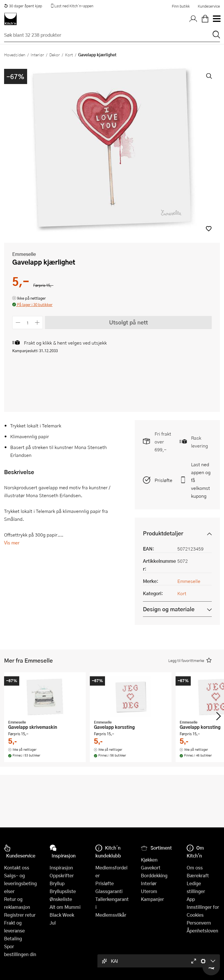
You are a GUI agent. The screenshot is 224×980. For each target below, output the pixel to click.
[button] (209, 229)
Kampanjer (152, 899)
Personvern (199, 923)
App (191, 899)
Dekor (55, 55)
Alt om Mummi (65, 907)
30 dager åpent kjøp (23, 6)
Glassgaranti (109, 891)
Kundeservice (209, 6)
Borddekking (154, 875)
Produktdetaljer (163, 533)
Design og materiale (169, 609)
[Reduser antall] (18, 323)
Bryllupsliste (63, 891)
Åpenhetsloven (202, 931)
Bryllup (57, 883)
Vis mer (12, 543)
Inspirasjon (61, 868)
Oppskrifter (62, 875)
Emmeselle (24, 254)
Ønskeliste (61, 899)
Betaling (13, 938)
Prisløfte (163, 480)
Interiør (37, 55)
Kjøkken (149, 860)
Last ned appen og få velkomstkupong (201, 480)
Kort (69, 55)
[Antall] (28, 323)
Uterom (149, 891)
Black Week (62, 915)
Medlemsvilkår (111, 915)
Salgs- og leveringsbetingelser (20, 883)
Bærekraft (198, 875)
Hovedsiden (15, 55)
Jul (53, 923)
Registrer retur (20, 915)
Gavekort (151, 868)
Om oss (195, 868)
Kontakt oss (17, 868)
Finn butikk (181, 6)
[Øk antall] (37, 323)
